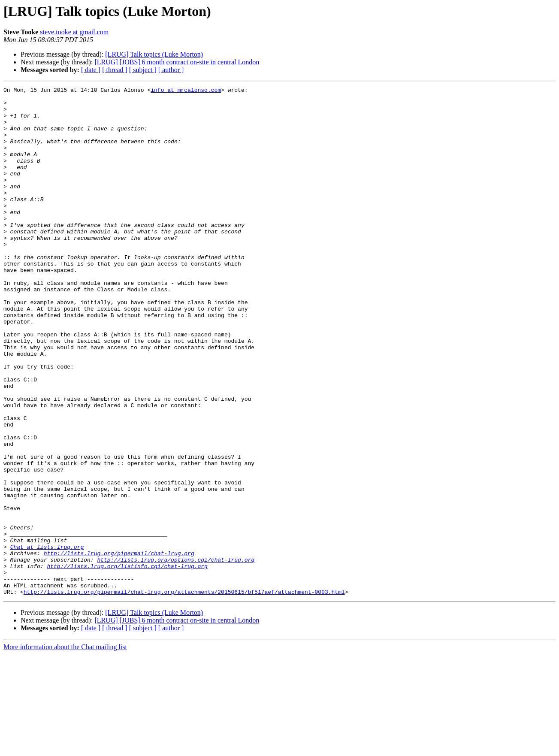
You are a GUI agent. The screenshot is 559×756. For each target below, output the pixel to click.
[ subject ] (143, 70)
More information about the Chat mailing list (65, 748)
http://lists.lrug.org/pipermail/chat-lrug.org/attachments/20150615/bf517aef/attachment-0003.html (184, 693)
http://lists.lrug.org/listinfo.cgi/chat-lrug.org (127, 662)
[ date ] (91, 70)
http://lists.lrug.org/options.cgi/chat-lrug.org (176, 655)
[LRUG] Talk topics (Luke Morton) (154, 54)
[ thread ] (115, 70)
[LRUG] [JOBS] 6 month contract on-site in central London (177, 62)
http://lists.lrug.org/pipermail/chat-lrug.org (119, 647)
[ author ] (171, 70)
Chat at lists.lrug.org (47, 639)
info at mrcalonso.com (186, 91)
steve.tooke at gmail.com (74, 32)
